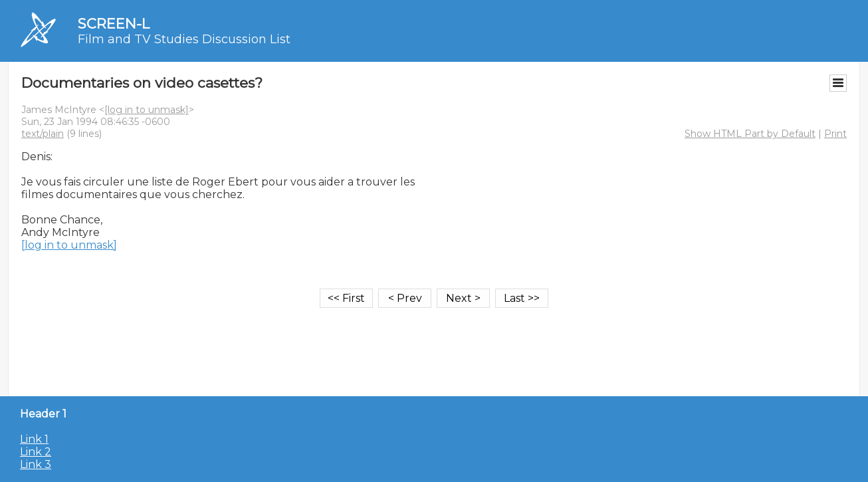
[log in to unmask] (147, 110)
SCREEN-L (114, 24)
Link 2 (36, 452)
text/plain (43, 134)
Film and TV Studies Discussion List (184, 39)
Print (835, 134)
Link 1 (34, 439)
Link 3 (36, 464)
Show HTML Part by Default (750, 134)
